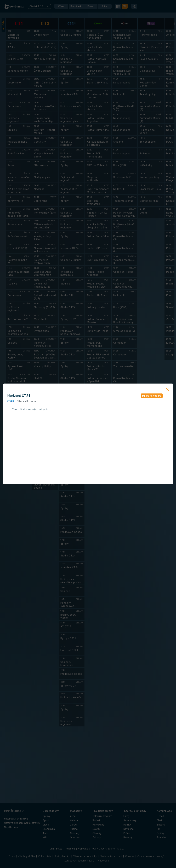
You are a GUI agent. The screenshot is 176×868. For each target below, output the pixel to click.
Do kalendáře (152, 396)
